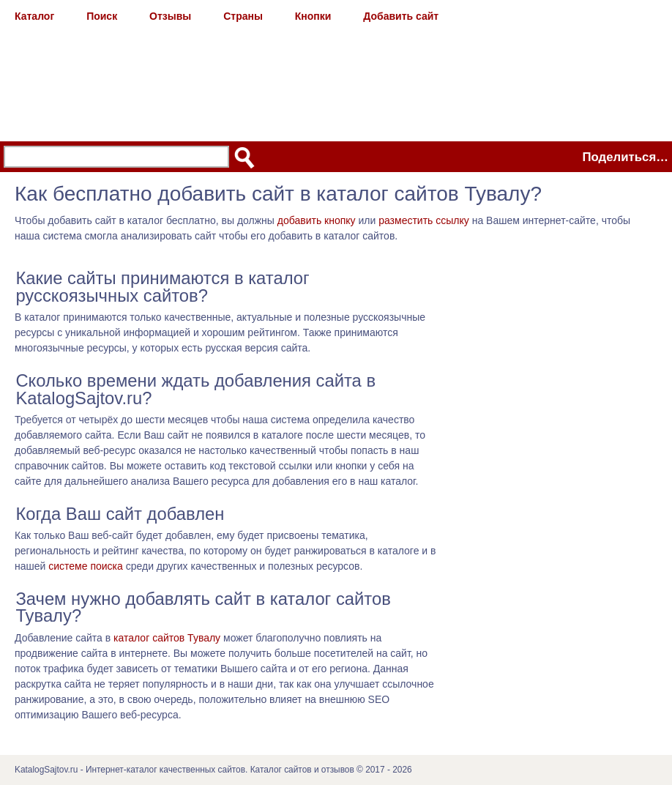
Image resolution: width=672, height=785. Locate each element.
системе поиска (86, 566)
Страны (243, 16)
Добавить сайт (401, 16)
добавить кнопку (317, 220)
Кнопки (313, 16)
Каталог (34, 16)
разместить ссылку (424, 220)
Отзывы (170, 16)
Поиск (102, 16)
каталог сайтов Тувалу (167, 638)
